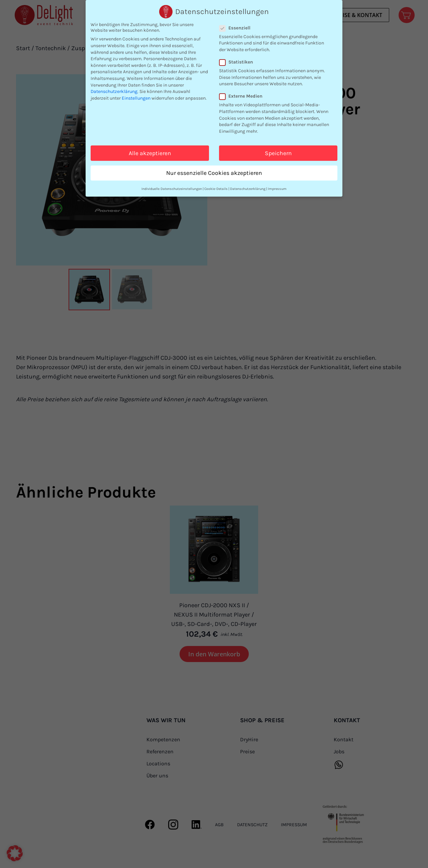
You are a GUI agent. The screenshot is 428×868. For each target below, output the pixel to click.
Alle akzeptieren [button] (150, 153)
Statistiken (238, 62)
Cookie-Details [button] (216, 188)
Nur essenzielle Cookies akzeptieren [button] (214, 173)
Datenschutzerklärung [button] (248, 188)
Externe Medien (243, 96)
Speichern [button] (278, 153)
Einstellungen (136, 98)
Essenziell (237, 28)
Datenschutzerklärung (114, 91)
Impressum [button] (277, 188)
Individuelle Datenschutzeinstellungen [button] (172, 188)
